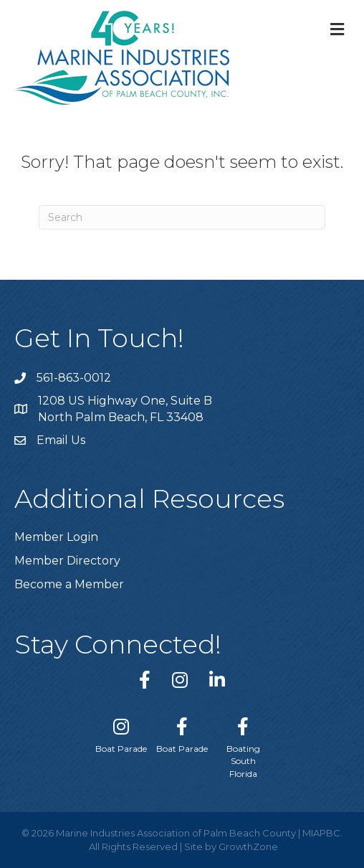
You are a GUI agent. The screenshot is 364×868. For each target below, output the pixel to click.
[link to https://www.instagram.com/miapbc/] (180, 680)
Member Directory (67, 561)
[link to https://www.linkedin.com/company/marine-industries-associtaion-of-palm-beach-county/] (217, 680)
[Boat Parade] (121, 732)
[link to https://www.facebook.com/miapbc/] (145, 680)
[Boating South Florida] (243, 745)
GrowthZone (248, 846)
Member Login (56, 537)
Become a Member (69, 584)
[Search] (182, 217)
